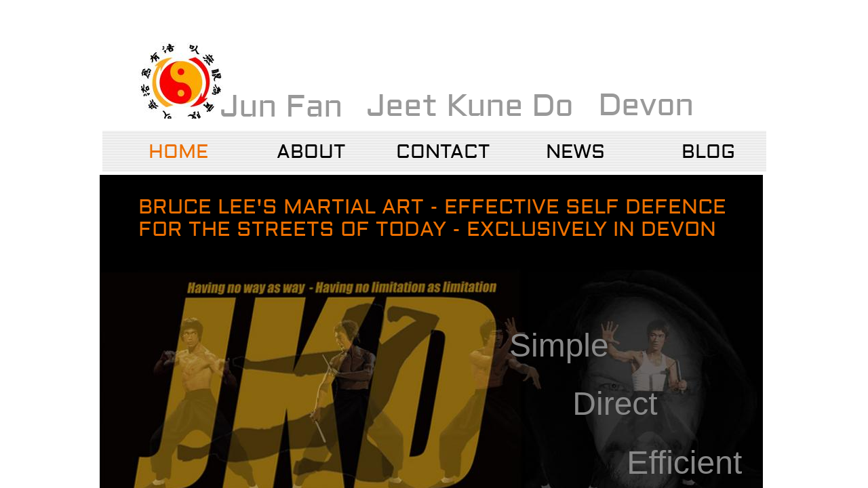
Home (178, 152)
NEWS (575, 152)
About (311, 152)
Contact (443, 152)
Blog (708, 152)
